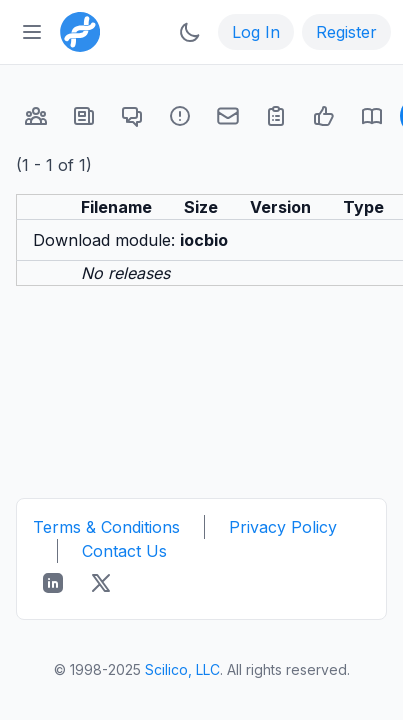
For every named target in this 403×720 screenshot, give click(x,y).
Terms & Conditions (106, 527)
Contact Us (124, 551)
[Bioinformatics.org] (76, 30)
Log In (256, 32)
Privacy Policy (283, 527)
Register (346, 32)
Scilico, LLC (182, 669)
